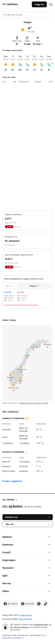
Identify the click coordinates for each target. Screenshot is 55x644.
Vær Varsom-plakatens (20, 627)
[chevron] (38, 537)
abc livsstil (27, 604)
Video (6, 591)
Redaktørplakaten (41, 624)
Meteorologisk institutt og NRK (34, 403)
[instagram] (39, 604)
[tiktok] (46, 604)
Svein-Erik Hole (25, 619)
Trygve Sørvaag (25, 615)
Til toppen (10, 500)
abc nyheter (10, 604)
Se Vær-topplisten (12, 481)
